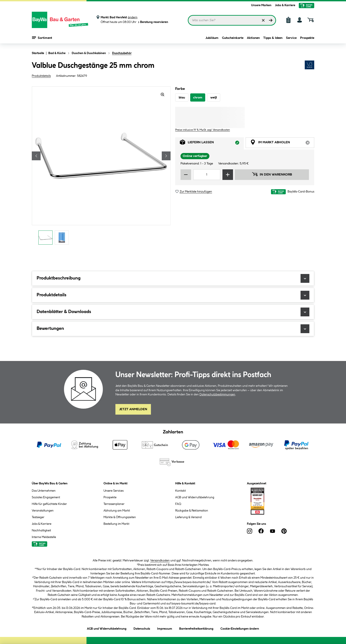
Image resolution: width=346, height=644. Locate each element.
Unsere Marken (261, 5)
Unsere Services (114, 491)
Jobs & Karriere (285, 5)
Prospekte (307, 38)
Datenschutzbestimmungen (217, 395)
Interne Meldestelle (44, 537)
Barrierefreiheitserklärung (196, 628)
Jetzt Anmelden (133, 409)
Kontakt (181, 491)
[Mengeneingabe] (207, 175)
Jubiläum (212, 38)
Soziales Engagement (46, 497)
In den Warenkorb (272, 174)
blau (182, 98)
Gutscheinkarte (233, 38)
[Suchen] (271, 20)
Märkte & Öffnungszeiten (120, 517)
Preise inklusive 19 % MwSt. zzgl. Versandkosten (203, 130)
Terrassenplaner (114, 504)
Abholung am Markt (117, 511)
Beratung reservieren (153, 22)
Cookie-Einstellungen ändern (240, 628)
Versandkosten (160, 561)
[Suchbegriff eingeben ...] (232, 20)
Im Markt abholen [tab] (282, 143)
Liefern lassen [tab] (212, 143)
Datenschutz (142, 628)
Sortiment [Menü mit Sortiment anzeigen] (42, 38)
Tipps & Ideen (273, 38)
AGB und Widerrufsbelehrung (195, 497)
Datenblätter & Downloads (173, 312)
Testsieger (38, 517)
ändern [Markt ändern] (133, 17)
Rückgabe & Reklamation (192, 511)
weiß (214, 98)
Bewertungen (173, 329)
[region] (101, 167)
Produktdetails (41, 76)
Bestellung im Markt (116, 524)
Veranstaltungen (43, 511)
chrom (198, 98)
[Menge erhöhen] (228, 175)
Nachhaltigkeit (41, 531)
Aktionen (253, 38)
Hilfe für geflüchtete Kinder (49, 504)
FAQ (178, 504)
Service (291, 38)
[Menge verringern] (186, 175)
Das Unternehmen (44, 491)
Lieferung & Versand (188, 517)
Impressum (165, 628)
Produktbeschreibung (173, 278)
